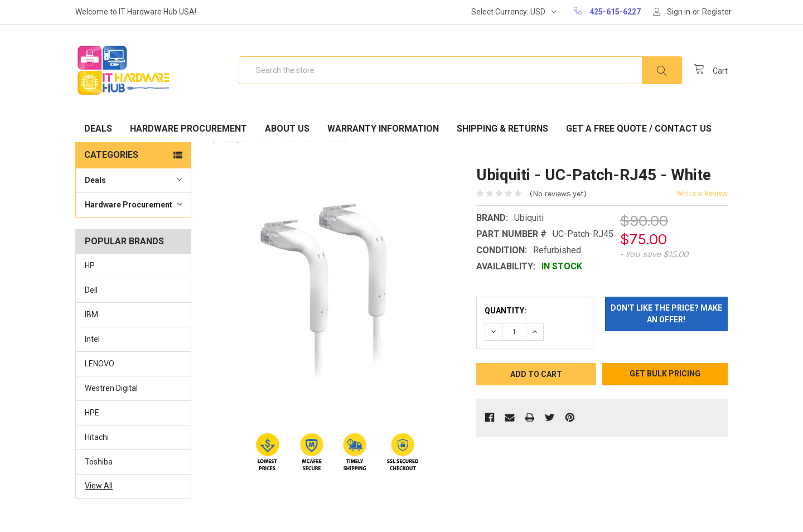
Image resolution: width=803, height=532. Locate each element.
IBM (91, 315)
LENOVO (100, 364)
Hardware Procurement (188, 129)
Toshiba (99, 462)
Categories (111, 155)
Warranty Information (383, 129)
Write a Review (702, 193)
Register (717, 12)
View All (99, 486)
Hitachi (97, 437)
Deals (98, 129)
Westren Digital (111, 388)
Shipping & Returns (502, 129)
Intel (92, 339)
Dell (91, 290)
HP (90, 265)
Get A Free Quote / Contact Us (639, 129)
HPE (92, 413)
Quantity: (505, 311)
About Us (287, 129)
